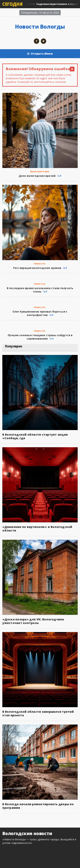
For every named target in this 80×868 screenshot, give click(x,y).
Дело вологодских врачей (37, 176)
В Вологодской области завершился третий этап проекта (38, 713)
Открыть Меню (40, 54)
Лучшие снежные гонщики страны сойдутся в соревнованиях (40, 337)
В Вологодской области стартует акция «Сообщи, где (35, 436)
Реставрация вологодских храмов (37, 268)
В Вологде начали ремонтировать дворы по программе (38, 806)
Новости (40, 264)
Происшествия (40, 171)
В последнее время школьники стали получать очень (40, 290)
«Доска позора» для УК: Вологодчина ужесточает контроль (33, 621)
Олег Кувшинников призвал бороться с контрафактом (40, 313)
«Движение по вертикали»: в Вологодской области (37, 529)
